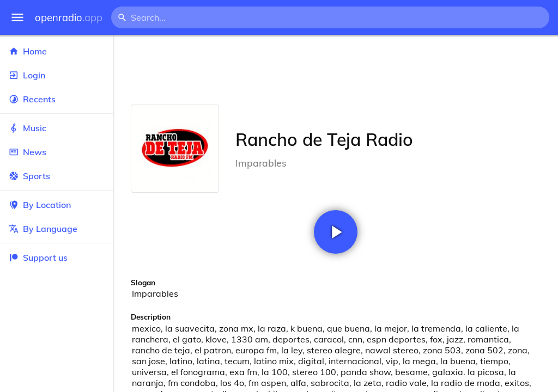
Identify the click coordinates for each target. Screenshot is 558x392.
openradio (69, 18)
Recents (57, 99)
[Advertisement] (336, 70)
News (57, 152)
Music (57, 128)
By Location (57, 205)
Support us (38, 258)
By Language (57, 229)
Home (57, 51)
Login (57, 75)
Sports (57, 176)
